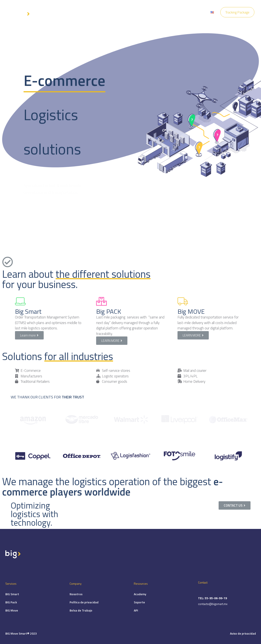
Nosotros (76, 601)
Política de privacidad (84, 610)
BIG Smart (12, 601)
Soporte (139, 610)
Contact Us (169, 12)
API (136, 618)
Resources (147, 12)
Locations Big (193, 12)
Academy (140, 601)
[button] (29, 335)
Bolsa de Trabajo (81, 618)
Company (126, 12)
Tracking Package (237, 12)
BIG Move (12, 618)
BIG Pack (11, 610)
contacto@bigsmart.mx (213, 613)
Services (107, 12)
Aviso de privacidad (243, 633)
